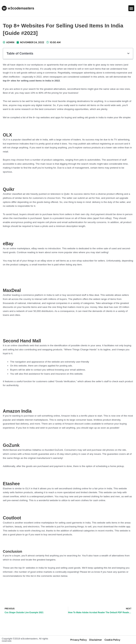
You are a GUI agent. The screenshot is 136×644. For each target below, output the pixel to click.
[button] (131, 8)
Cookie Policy (112, 640)
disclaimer (96, 640)
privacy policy (79, 640)
